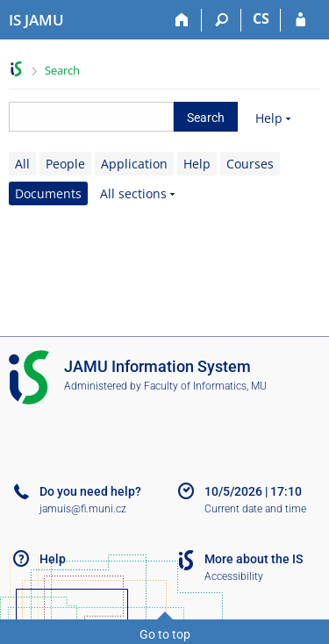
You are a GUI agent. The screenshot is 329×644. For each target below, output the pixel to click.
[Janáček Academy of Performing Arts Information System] (36, 20)
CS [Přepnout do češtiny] (261, 18)
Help (269, 118)
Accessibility (234, 576)
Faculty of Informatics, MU (205, 386)
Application (134, 164)
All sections (133, 193)
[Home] (182, 20)
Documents (48, 193)
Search (62, 70)
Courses (250, 164)
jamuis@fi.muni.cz (83, 509)
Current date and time (255, 509)
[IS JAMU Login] (300, 20)
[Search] (222, 20)
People (65, 164)
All (22, 164)
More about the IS (254, 559)
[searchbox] (91, 117)
